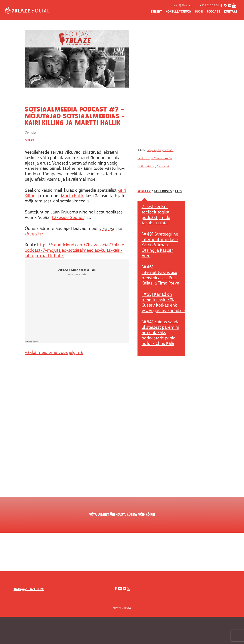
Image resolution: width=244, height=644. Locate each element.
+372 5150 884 (209, 6)
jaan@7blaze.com (185, 6)
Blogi (199, 12)
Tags (178, 191)
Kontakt (231, 12)
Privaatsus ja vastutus (122, 608)
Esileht (156, 12)
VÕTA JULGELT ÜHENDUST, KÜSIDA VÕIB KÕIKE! (122, 515)
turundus (163, 167)
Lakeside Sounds (68, 218)
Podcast (214, 12)
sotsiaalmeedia (161, 158)
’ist (34, 234)
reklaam (143, 158)
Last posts (163, 191)
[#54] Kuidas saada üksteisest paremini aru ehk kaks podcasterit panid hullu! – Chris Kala (161, 333)
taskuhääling (146, 167)
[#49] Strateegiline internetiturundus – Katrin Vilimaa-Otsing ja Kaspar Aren (160, 245)
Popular (144, 191)
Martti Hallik (72, 196)
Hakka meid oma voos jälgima (54, 353)
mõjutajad (154, 150)
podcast (168, 150)
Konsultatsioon (178, 12)
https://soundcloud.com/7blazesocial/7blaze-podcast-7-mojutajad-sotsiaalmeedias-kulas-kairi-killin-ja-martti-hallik (75, 251)
